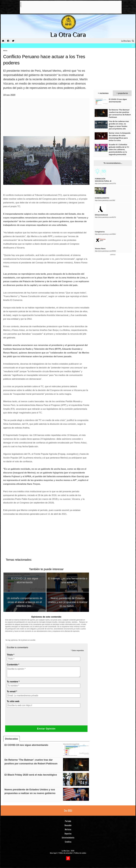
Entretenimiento (68, 837)
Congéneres (100, 232)
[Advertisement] (68, 7)
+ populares (122, 93)
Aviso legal (53, 853)
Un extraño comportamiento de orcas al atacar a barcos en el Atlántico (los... (25, 602)
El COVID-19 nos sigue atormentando (26, 745)
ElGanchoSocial (101, 215)
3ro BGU (68, 810)
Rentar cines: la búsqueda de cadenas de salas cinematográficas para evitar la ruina (120, 137)
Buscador (68, 825)
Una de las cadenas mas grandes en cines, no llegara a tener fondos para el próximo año (119, 125)
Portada (68, 821)
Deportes (68, 833)
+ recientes (103, 93)
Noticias (5, 50)
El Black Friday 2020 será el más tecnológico (31, 775)
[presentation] (27, 718)
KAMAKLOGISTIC (102, 198)
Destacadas (12, 739)
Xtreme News (100, 249)
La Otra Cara (66, 851)
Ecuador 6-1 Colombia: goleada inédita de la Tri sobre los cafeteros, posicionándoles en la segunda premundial (119, 149)
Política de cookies (80, 853)
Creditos (68, 842)
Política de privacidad (65, 853)
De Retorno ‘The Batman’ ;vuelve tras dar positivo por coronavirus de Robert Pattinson (120, 113)
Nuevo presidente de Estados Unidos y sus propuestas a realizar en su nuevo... (68, 602)
